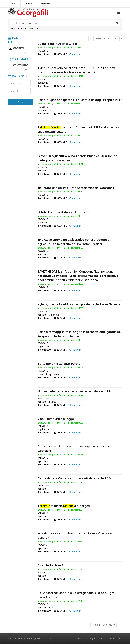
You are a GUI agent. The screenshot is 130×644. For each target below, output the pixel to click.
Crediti (78, 638)
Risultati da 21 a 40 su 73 (106, 38)
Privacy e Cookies (95, 638)
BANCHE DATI (16, 40)
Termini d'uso (115, 638)
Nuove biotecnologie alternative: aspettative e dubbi (75, 391)
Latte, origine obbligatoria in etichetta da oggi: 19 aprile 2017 (80, 100)
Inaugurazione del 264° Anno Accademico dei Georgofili (76, 188)
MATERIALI (18, 59)
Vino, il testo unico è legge (56, 419)
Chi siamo (29, 4)
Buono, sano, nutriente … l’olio (58, 44)
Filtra (20, 102)
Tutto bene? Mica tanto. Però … (59, 364)
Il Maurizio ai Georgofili (64, 506)
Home (14, 4)
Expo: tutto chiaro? (51, 565)
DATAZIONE (19, 76)
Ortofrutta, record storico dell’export (63, 212)
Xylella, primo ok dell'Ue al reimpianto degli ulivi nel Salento (79, 304)
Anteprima (76, 54)
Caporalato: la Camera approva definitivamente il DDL (75, 478)
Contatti (45, 4)
